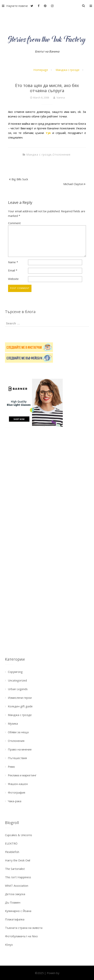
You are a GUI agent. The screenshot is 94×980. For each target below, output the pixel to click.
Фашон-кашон (18, 784)
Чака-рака (15, 801)
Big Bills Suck (20, 179)
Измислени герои (20, 698)
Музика (13, 723)
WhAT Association (17, 886)
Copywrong (15, 672)
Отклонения (61, 155)
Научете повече (14, 6)
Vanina (61, 98)
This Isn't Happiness (18, 877)
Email (13, 270)
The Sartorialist (15, 869)
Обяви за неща (18, 732)
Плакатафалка (15, 919)
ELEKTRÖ (11, 843)
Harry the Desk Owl (18, 860)
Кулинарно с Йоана (18, 911)
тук (48, 133)
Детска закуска (15, 894)
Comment (14, 223)
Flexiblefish (12, 852)
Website (13, 279)
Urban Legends (18, 689)
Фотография (16, 792)
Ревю (11, 767)
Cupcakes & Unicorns (19, 835)
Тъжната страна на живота (24, 928)
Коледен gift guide (20, 706)
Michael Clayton (73, 184)
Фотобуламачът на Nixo (21, 936)
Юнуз (9, 945)
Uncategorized (17, 680)
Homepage (41, 70)
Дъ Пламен (13, 902)
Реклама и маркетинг (22, 775)
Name (13, 262)
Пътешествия (17, 758)
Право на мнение (20, 749)
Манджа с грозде (68, 70)
